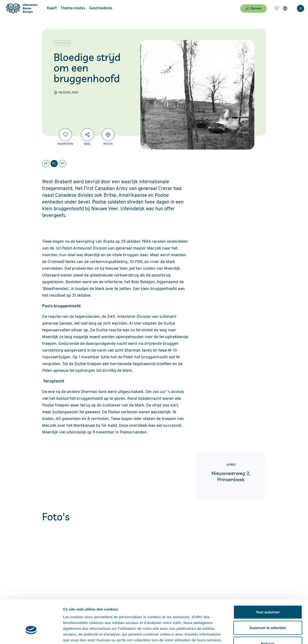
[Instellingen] (285, 8)
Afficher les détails (265, 634)
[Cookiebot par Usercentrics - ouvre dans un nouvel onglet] (31, 635)
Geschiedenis (101, 8)
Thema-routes (73, 8)
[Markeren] (65, 135)
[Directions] (108, 135)
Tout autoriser (268, 581)
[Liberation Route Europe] (22, 9)
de (46, 164)
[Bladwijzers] (277, 8)
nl (54, 164)
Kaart (52, 8)
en (63, 164)
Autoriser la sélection (268, 597)
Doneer (253, 8)
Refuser (268, 612)
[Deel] (87, 135)
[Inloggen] (301, 8)
